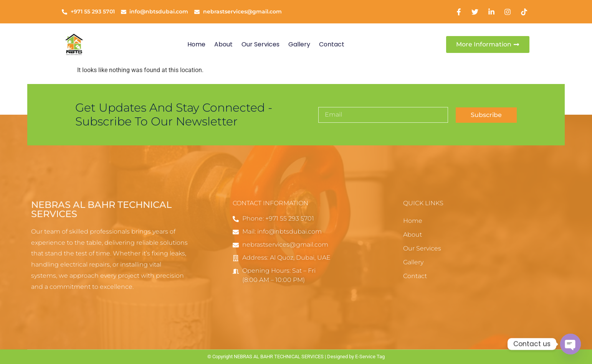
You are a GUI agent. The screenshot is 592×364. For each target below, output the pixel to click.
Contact (332, 44)
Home (196, 44)
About (223, 44)
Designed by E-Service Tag (356, 357)
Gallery (299, 44)
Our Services (260, 44)
